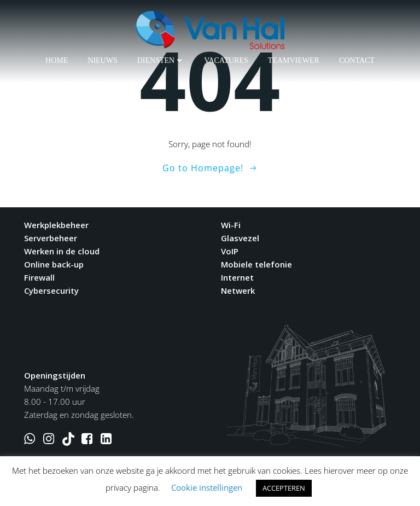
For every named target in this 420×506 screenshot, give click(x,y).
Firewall (39, 277)
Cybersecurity (51, 290)
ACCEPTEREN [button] (284, 488)
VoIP (230, 251)
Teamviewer (294, 60)
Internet (237, 277)
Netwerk (238, 290)
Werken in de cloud (62, 251)
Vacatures (226, 60)
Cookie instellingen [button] (207, 487)
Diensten (161, 60)
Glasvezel (240, 238)
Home (57, 60)
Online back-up (54, 264)
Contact (357, 60)
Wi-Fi (231, 225)
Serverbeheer (51, 238)
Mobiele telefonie (256, 264)
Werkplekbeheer (56, 225)
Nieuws (102, 60)
